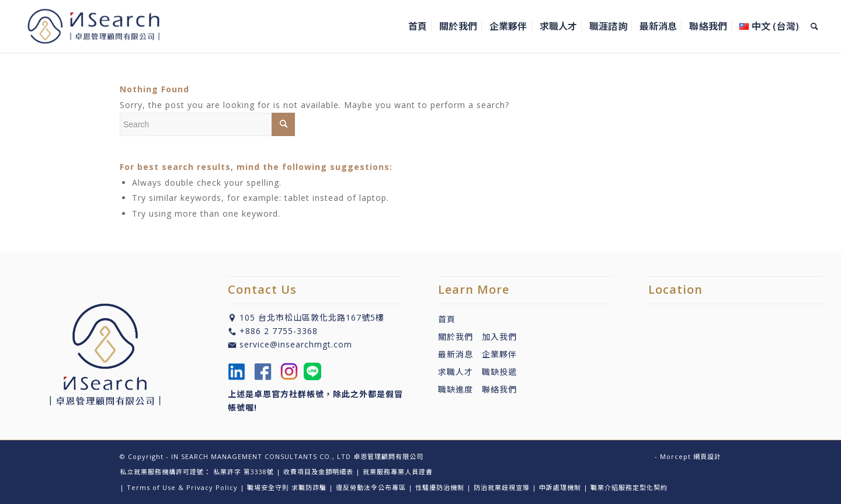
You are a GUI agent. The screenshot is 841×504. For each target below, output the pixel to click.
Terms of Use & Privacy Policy (182, 487)
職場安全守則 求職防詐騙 (287, 487)
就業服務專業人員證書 (398, 472)
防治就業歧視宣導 (502, 487)
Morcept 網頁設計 (691, 456)
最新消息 (460, 354)
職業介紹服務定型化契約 (629, 487)
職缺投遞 (495, 372)
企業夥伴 (499, 354)
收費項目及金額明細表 (318, 472)
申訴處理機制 (560, 487)
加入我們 (499, 337)
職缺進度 (460, 389)
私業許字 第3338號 (244, 472)
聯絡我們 (499, 389)
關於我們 (456, 337)
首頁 (447, 319)
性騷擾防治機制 (440, 487)
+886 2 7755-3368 (279, 331)
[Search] (814, 26)
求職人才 (456, 372)
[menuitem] (418, 26)
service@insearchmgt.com (296, 344)
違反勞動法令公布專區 (371, 487)
